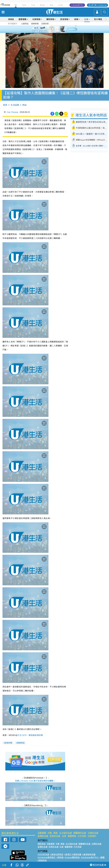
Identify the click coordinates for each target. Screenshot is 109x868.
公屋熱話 (25, 24)
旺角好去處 (55, 836)
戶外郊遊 (82, 836)
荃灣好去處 (43, 836)
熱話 (24, 105)
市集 (50, 833)
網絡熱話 (21, 743)
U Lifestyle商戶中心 (77, 5)
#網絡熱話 (42, 860)
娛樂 (76, 19)
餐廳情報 (72, 836)
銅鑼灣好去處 (80, 833)
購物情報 (50, 19)
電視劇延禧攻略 (36, 735)
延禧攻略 (8, 743)
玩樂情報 (36, 19)
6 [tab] (61, 29)
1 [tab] (49, 29)
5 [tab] (59, 29)
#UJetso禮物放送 (72, 858)
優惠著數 (22, 19)
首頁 (5, 105)
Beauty (42, 5)
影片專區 (98, 19)
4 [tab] (56, 29)
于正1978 (22, 735)
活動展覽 (42, 833)
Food (33, 5)
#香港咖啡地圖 (89, 855)
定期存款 (45, 24)
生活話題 (15, 105)
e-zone (61, 5)
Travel (24, 5)
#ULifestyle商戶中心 (90, 858)
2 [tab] (51, 29)
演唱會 (11, 19)
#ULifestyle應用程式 (47, 858)
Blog (51, 5)
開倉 (56, 833)
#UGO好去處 (43, 855)
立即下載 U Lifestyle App (99, 5)
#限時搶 (60, 858)
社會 (86, 19)
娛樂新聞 (35, 24)
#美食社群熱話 (57, 855)
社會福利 (92, 836)
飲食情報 (64, 19)
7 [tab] (54, 32)
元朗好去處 (93, 833)
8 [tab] (56, 32)
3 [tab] (54, 29)
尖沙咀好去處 (66, 833)
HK (16, 5)
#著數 (102, 858)
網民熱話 (42, 844)
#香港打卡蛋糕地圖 (73, 855)
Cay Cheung (12, 112)
